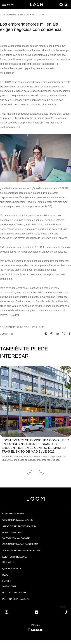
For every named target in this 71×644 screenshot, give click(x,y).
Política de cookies (14, 593)
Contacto (8, 562)
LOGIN (67, 5)
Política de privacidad (16, 599)
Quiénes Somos (12, 568)
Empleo (7, 581)
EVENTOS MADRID (12, 533)
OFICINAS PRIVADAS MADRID (18, 520)
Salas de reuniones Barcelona (21, 550)
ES (61, 5)
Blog (5, 575)
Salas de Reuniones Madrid (19, 526)
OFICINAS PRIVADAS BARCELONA (20, 544)
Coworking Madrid (14, 514)
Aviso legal (9, 586)
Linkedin (40, 612)
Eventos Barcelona (15, 557)
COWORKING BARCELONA (16, 538)
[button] (30, 472)
